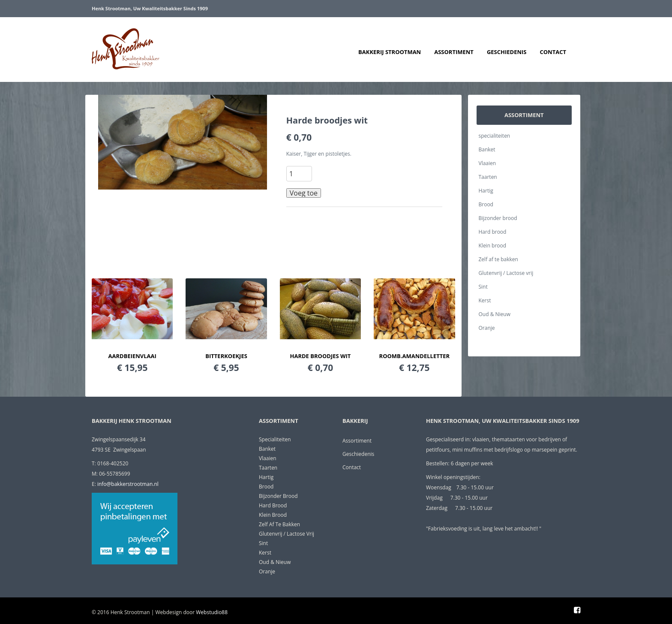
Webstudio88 (212, 612)
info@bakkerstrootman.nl (128, 484)
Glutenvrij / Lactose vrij (506, 273)
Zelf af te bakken (498, 259)
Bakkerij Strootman (390, 52)
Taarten (488, 177)
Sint (483, 287)
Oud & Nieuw (495, 314)
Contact (553, 52)
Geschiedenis (507, 52)
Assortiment (454, 52)
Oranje (487, 328)
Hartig (486, 191)
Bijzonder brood (498, 218)
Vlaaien (487, 163)
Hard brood (493, 232)
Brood (486, 204)
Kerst (485, 300)
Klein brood (493, 246)
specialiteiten (495, 136)
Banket (487, 149)
